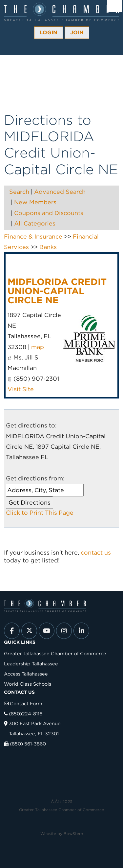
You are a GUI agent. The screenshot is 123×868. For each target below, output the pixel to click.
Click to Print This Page (40, 513)
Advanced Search (60, 192)
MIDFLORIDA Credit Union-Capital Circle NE (57, 291)
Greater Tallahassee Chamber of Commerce (55, 653)
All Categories (35, 223)
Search (19, 192)
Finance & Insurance (33, 236)
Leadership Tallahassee (31, 664)
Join (77, 33)
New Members (35, 202)
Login (49, 33)
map (38, 347)
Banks (48, 247)
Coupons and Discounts (49, 213)
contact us (96, 552)
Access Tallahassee (26, 674)
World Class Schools (28, 684)
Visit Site (21, 389)
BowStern (73, 834)
